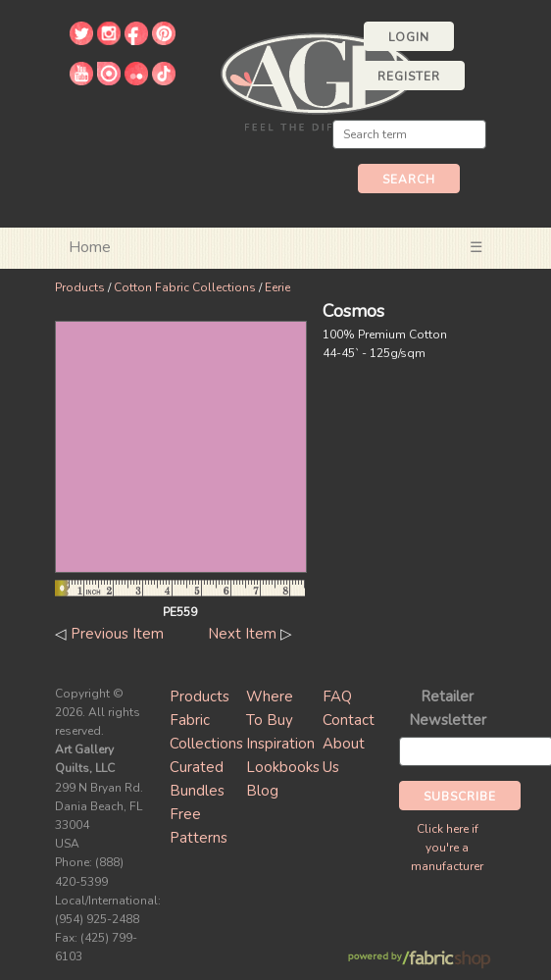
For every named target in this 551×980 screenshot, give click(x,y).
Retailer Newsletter (448, 708)
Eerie (277, 287)
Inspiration (280, 744)
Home (90, 247)
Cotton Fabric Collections (185, 287)
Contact (349, 720)
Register (409, 77)
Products (80, 287)
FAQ (337, 696)
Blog (262, 791)
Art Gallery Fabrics (318, 80)
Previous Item (117, 634)
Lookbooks (283, 767)
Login (409, 37)
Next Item (242, 634)
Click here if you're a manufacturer (447, 848)
